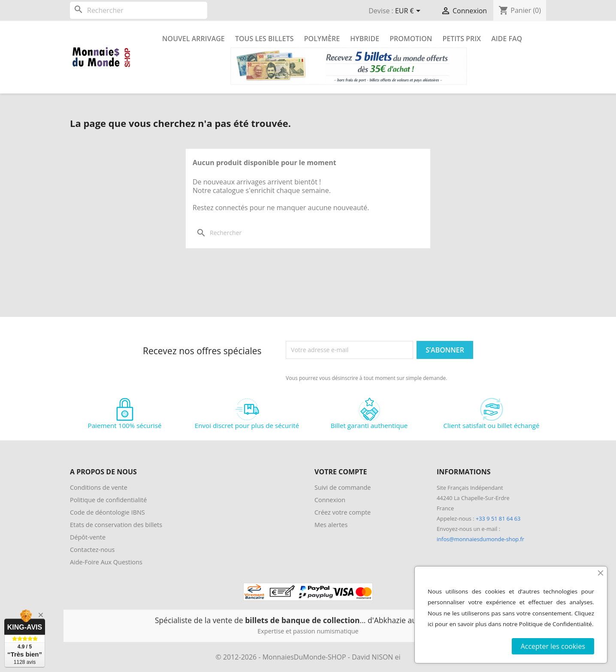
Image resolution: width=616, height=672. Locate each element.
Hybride (365, 39)
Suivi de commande (343, 487)
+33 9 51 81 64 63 (498, 518)
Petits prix (462, 39)
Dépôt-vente (88, 537)
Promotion (411, 39)
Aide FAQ (507, 39)
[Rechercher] (139, 10)
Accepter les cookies (553, 646)
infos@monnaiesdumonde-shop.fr (480, 539)
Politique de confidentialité (108, 500)
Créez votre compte (343, 512)
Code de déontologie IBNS (107, 512)
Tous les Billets (264, 39)
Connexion (330, 500)
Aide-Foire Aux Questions (106, 562)
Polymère (322, 39)
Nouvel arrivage (193, 39)
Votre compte (341, 472)
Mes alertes (331, 525)
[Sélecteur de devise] (409, 12)
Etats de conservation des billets (116, 525)
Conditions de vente (99, 487)
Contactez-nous (92, 550)
